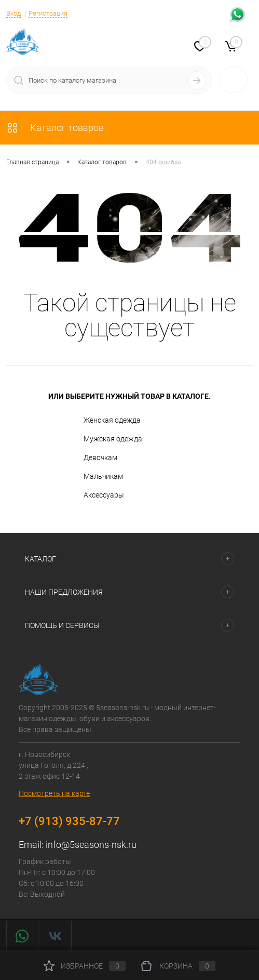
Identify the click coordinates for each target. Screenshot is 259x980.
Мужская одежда (104, 439)
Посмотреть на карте (54, 793)
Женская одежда (103, 421)
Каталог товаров (55, 128)
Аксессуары (94, 495)
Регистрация (48, 13)
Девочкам (91, 458)
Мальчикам (94, 477)
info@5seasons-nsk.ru (91, 845)
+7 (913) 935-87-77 (69, 821)
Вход (13, 13)
